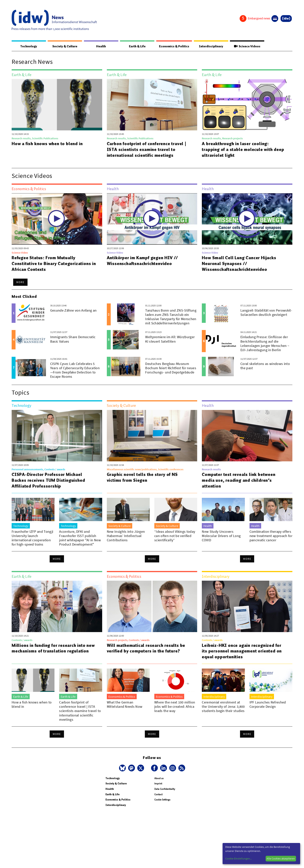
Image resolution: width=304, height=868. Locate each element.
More (20, 282)
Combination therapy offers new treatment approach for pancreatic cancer (271, 536)
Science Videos (247, 46)
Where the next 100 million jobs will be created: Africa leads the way (175, 707)
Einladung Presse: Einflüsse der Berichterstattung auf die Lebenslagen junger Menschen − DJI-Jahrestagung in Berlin (265, 343)
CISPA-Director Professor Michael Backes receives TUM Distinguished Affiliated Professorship (48, 480)
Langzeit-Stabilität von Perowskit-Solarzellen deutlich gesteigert (266, 313)
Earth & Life (137, 46)
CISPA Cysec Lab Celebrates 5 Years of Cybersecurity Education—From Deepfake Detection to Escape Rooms (75, 370)
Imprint (158, 784)
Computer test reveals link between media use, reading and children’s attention (239, 480)
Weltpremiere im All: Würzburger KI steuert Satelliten (170, 339)
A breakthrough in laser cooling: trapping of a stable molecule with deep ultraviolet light (243, 150)
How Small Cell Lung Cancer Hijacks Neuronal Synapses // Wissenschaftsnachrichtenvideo (239, 264)
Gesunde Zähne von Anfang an (73, 311)
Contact (158, 795)
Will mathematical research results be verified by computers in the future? (146, 648)
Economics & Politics (174, 46)
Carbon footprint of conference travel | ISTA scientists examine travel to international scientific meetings (147, 150)
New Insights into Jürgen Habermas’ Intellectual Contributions (126, 536)
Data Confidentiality (165, 789)
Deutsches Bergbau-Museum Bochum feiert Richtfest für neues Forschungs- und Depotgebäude (171, 368)
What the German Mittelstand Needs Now (125, 705)
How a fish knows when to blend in (47, 144)
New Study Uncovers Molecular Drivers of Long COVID (221, 536)
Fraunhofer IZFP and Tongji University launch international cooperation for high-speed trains (32, 538)
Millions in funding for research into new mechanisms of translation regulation (54, 648)
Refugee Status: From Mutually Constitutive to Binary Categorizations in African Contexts (54, 264)
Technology (29, 46)
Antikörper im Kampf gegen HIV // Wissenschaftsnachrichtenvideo (143, 261)
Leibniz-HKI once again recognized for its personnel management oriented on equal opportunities (242, 651)
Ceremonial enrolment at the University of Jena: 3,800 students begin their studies (223, 707)
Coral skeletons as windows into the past (265, 366)
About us (159, 778)
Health (101, 46)
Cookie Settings (162, 800)
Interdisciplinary (211, 46)
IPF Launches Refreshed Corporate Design (268, 705)
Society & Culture (65, 46)
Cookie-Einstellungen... (238, 858)
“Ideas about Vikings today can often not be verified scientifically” (175, 536)
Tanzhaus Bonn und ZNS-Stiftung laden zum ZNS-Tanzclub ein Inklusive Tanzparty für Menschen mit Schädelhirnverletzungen (171, 317)
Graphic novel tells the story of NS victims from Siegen (142, 477)
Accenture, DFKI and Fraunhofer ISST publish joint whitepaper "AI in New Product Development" (80, 538)
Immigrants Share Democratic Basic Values (73, 339)
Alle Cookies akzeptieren (281, 858)
